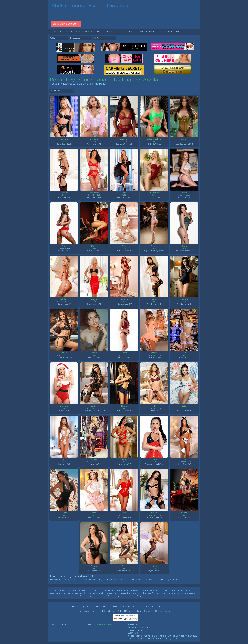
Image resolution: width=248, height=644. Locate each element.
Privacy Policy (82, 611)
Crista (184, 513)
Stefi (124, 460)
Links (170, 607)
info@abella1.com (102, 625)
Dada (124, 406)
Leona (184, 193)
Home (75, 607)
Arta (184, 406)
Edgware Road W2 (124, 144)
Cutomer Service (143, 611)
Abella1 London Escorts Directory (90, 5)
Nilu (154, 406)
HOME (54, 32)
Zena (154, 460)
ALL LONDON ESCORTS (111, 32)
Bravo (184, 139)
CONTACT (166, 32)
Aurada (94, 139)
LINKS (178, 32)
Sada (184, 246)
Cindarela (94, 193)
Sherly (154, 246)
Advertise (138, 607)
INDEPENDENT (84, 32)
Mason (124, 353)
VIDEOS (132, 32)
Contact (161, 607)
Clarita (64, 513)
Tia (184, 460)
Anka (94, 406)
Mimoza (64, 406)
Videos (150, 607)
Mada (94, 460)
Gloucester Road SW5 (184, 251)
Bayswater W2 (64, 251)
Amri (94, 513)
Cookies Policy (163, 611)
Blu (154, 299)
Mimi (154, 566)
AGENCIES (66, 32)
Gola (64, 460)
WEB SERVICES (149, 32)
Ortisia (64, 353)
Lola (124, 193)
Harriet (124, 139)
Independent (101, 607)
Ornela (184, 299)
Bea (124, 246)
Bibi (124, 566)
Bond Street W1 (94, 197)
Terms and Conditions (103, 611)
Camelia (64, 139)
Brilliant (64, 299)
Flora (94, 246)
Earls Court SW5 (64, 144)
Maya (94, 299)
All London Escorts (121, 607)
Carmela (154, 353)
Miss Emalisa (154, 139)
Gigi (64, 246)
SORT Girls (56, 91)
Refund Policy (124, 611)
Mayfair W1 (64, 411)
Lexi (124, 513)
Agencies (87, 607)
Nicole (94, 353)
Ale (184, 353)
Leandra (124, 299)
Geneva (64, 193)
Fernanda (154, 193)
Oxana (94, 566)
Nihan (154, 513)
